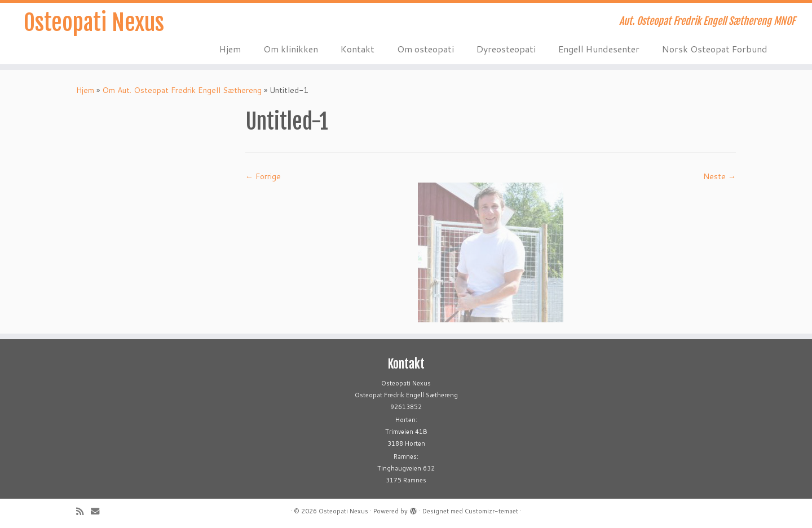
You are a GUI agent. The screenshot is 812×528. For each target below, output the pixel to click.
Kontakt (358, 49)
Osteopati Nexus (94, 23)
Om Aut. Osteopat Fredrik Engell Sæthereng (182, 90)
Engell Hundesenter (599, 49)
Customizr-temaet (491, 511)
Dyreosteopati (506, 49)
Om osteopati (425, 49)
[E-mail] (99, 511)
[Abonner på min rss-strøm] (83, 511)
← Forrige (263, 176)
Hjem (230, 49)
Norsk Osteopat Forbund (715, 49)
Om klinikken (291, 49)
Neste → (720, 176)
